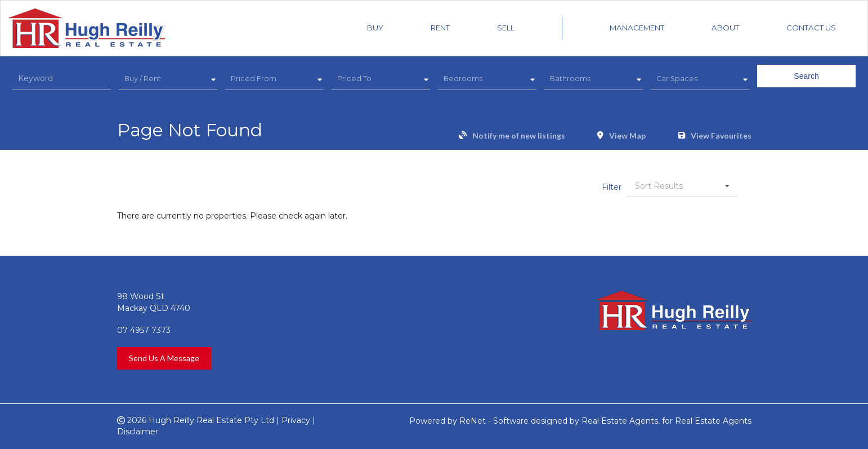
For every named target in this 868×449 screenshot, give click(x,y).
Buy (375, 28)
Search (806, 76)
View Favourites (721, 136)
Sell (506, 28)
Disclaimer (138, 432)
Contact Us (811, 28)
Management (637, 28)
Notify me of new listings (519, 136)
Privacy (296, 420)
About (725, 28)
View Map (627, 136)
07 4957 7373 (144, 330)
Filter (612, 187)
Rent (440, 28)
